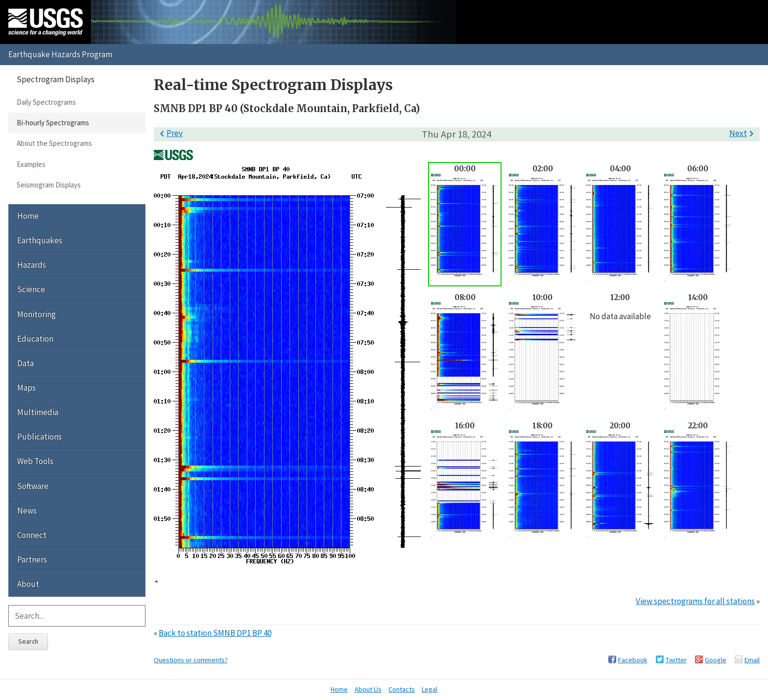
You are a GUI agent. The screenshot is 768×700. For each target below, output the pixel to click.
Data (25, 363)
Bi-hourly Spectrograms (53, 123)
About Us (368, 689)
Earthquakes (40, 240)
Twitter (676, 660)
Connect (32, 535)
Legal (430, 689)
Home (28, 216)
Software (33, 486)
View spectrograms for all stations (695, 601)
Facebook (633, 660)
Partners (32, 560)
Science (31, 289)
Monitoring (36, 314)
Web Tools (35, 461)
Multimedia (38, 412)
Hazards (32, 265)
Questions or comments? (191, 660)
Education (35, 339)
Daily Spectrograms (46, 102)
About (28, 584)
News (27, 511)
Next (743, 133)
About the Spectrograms (54, 143)
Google (716, 660)
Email (752, 660)
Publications (39, 437)
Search (28, 641)
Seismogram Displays (49, 185)
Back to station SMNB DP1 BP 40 (215, 633)
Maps (26, 388)
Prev (169, 133)
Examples (31, 164)
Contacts (402, 689)
